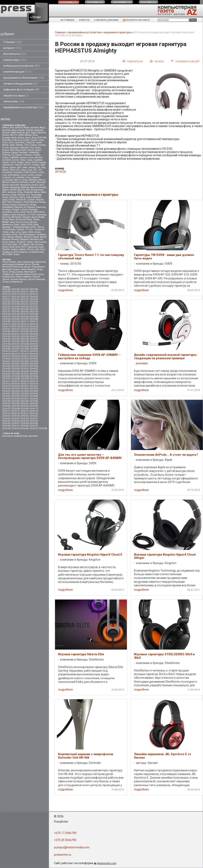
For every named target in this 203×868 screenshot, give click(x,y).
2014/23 (6, 359)
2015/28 (15, 391)
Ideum (5, 167)
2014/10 (6, 351)
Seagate (27, 217)
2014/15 (15, 354)
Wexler (43, 237)
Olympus (13, 197)
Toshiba (20, 229)
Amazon (6, 133)
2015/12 (15, 381)
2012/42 (15, 312)
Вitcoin (5, 247)
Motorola (25, 187)
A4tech (6, 128)
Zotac (15, 244)
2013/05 (6, 319)
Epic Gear (40, 249)
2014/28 (15, 361)
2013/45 (34, 341)
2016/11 (6, 411)
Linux (28, 177)
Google (20, 162)
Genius (15, 160)
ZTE (20, 244)
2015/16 (15, 384)
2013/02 (15, 317)
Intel (19, 167)
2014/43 (6, 371)
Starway (33, 222)
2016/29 (15, 418)
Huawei (36, 165)
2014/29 (25, 361)
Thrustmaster (9, 229)
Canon (34, 140)
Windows (24, 239)
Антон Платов (32, 264)
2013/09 (6, 321)
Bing (34, 138)
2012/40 (34, 309)
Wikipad (6, 239)
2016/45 (15, 428)
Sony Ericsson (22, 222)
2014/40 (15, 369)
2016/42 (25, 426)
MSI (28, 190)
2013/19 (25, 327)
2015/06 (34, 376)
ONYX (22, 197)
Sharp (34, 217)
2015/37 (25, 396)
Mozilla (21, 190)
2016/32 (6, 421)
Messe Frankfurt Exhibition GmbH (19, 182)
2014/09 (34, 349)
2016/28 (6, 418)
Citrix (11, 143)
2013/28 (25, 331)
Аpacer (27, 244)
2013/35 (15, 336)
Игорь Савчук (16, 272)
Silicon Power (8, 220)
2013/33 (34, 334)
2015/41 (25, 399)
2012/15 (25, 294)
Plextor (33, 205)
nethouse (12, 192)
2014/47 (6, 374)
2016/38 (25, 423)
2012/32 (34, 304)
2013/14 (15, 324)
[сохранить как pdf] (185, 61)
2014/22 (34, 356)
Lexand (38, 175)
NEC (4, 192)
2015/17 (25, 384)
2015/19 (6, 386)
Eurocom (6, 152)
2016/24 (15, 416)
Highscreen (8, 165)
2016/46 (25, 428)
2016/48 (43, 428)
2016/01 (25, 404)
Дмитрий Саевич (11, 269)
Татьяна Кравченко (12, 282)
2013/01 (6, 317)
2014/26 (34, 359)
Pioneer (13, 205)
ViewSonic (41, 235)
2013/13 (6, 324)
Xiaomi (12, 242)
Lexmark (6, 177)
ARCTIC (14, 135)
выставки (7, 436)
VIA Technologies (27, 235)
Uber (12, 232)
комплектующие (17, 72)
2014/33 (25, 364)
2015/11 (6, 381)
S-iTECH (32, 215)
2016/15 (6, 413)
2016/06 (34, 406)
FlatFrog (6, 155)
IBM (43, 165)
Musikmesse (37, 190)
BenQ (28, 138)
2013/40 (25, 339)
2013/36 (25, 336)
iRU (18, 170)
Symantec (7, 227)
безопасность (15, 54)
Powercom (41, 207)
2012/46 (15, 314)
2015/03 (6, 376)
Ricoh (30, 212)
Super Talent (20, 225)
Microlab (41, 182)
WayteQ (19, 237)
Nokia (37, 192)
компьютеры (15, 60)
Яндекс (15, 249)
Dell (32, 148)
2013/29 (34, 331)
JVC (40, 170)
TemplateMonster (21, 227)
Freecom (28, 155)
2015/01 (25, 374)
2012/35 (25, 307)
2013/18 (15, 327)
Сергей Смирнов (36, 279)
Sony (12, 222)
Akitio (15, 130)
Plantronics (23, 205)
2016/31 (34, 418)
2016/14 (34, 411)
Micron (6, 185)
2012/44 (34, 312)
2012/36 (34, 307)
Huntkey (6, 252)
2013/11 (25, 321)
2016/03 (6, 406)
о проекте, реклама (106, 20)
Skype (30, 220)
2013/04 (34, 317)
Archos (6, 135)
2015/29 (25, 391)
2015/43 (6, 401)
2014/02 (6, 346)
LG (13, 177)
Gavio (31, 158)
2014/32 (15, 364)
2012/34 (15, 307)
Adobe (26, 128)
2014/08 (25, 349)
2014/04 (25, 346)
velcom (37, 232)
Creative (42, 145)
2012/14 (15, 294)
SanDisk (6, 217)
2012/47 (25, 314)
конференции (21, 436)
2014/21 (25, 356)
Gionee (6, 162)
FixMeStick (34, 152)
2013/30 (6, 334)
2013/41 (34, 339)
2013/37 (34, 336)
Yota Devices (40, 242)
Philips (6, 205)
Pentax (42, 202)
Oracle (12, 200)
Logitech (36, 177)
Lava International (11, 175)
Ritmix (41, 212)
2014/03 (15, 346)
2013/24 (25, 329)
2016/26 (34, 416)
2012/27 (25, 302)
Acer (12, 128)
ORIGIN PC (21, 200)
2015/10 (34, 379)
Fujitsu (6, 158)
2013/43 (15, 341)
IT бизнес (12, 42)
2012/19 (25, 297)
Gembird (6, 160)
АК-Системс (37, 244)
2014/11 (15, 351)
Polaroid (31, 207)
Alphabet (39, 130)
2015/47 (6, 404)
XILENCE (21, 242)
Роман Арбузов (24, 277)
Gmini (13, 162)
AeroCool (6, 130)
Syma (36, 225)
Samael (12, 262)
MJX (42, 185)
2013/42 (6, 341)
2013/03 (25, 317)
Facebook (23, 152)
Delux (38, 148)
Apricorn (42, 133)
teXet (33, 227)
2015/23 (6, 389)
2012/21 (6, 299)
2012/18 (15, 297)
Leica (23, 175)
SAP (13, 217)
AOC (28, 133)
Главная (60, 32)
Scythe (19, 217)
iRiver (12, 170)
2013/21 (6, 329)
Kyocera (33, 172)
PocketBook (8, 207)
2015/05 (25, 376)
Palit (9, 202)
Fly (12, 155)
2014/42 (34, 369)
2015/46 (34, 401)
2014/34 (34, 364)
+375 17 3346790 (65, 833)
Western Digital (31, 237)
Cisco (5, 143)
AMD (14, 133)
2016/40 (6, 426)
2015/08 (15, 379)
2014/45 (25, 371)
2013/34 (6, 336)
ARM (21, 135)
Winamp (15, 239)
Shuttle (41, 217)
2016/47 (34, 428)
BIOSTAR (42, 138)
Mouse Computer (38, 187)
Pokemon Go (20, 207)
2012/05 (6, 289)
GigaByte (38, 160)
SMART (6, 222)
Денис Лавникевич (35, 267)
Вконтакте (15, 247)
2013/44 (25, 341)
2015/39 (6, 399)
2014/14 (6, 354)
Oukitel (31, 200)
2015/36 (15, 396)
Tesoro (16, 254)
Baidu (14, 138)
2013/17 (6, 327)
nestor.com (69, 2)
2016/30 (25, 418)
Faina (5, 262)
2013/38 (6, 339)
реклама (33, 436)
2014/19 (6, 356)
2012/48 (34, 314)
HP (24, 165)
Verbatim (7, 235)
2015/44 (15, 401)
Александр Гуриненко (35, 262)
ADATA (19, 128)
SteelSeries (8, 225)
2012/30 (15, 304)
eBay (17, 150)
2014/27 (6, 361)
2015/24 (15, 389)
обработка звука (16, 96)
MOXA (13, 190)
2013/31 (15, 334)
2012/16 (34, 294)
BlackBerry (8, 140)
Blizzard (18, 140)
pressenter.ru (63, 855)
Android (21, 133)
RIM (35, 212)
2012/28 (34, 302)
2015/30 (34, 391)
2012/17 (6, 297)
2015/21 (25, 386)
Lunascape (8, 180)
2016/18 (15, 413)
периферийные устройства (24, 107)
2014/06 (6, 349)
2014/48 (15, 374)
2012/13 (6, 294)
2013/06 (15, 319)
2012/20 (34, 297)
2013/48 (25, 344)
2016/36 (6, 423)
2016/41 (15, 426)
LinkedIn (20, 177)
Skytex (37, 220)
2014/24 (15, 359)
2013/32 (25, 334)
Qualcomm (7, 212)
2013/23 (15, 329)
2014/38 (34, 366)
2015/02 (34, 374)
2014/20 (15, 356)
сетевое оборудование (21, 84)
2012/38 (15, 309)
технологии (14, 101)
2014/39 (6, 369)
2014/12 (25, 351)
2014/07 (15, 349)
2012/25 (6, 302)
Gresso (42, 162)
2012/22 (15, 299)
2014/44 (15, 371)
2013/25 (34, 329)
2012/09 (6, 292)
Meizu (42, 180)
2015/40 (15, 399)
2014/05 (34, 346)
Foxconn (19, 155)
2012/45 (6, 314)
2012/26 (15, 302)
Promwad (33, 210)
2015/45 (25, 401)
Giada (30, 160)
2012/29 (6, 304)
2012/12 (34, 292)
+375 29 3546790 (65, 840)
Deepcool (14, 148)
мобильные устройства (22, 66)
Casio (41, 140)
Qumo (16, 212)
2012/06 (15, 289)
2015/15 (6, 384)
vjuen (19, 262)
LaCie (41, 172)
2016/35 (34, 421)
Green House (31, 162)
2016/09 (25, 409)
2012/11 (25, 292)
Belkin (21, 138)
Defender (24, 148)
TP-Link (29, 229)
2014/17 (25, 354)
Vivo (4, 237)
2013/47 (15, 344)
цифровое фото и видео (21, 89)
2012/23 (25, 299)
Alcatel (22, 130)
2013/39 (15, 339)
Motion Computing (11, 187)
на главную (67, 20)
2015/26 (34, 389)
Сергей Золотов (18, 279)
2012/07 (25, 289)
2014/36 (15, 366)
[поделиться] (132, 61)
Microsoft (15, 185)
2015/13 (25, 381)
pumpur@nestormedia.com (72, 847)
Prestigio (6, 210)
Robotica (6, 215)
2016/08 (15, 409)
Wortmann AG (37, 239)
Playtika (6, 249)
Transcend (39, 229)
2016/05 (25, 406)
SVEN (30, 225)
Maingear (33, 180)
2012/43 (25, 312)
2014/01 (34, 344)
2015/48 (15, 404)
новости (84, 20)
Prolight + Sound (20, 210)
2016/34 (25, 421)
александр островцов (13, 264)
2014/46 (34, 371)
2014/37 (25, 366)
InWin (25, 167)
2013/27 (15, 331)
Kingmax (23, 252)
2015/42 (34, 399)
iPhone (5, 170)
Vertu (15, 235)
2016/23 (6, 416)
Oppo (5, 200)
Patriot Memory (31, 202)
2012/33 (6, 307)
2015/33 (25, 394)
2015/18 (34, 384)
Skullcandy (21, 220)
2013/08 (34, 319)
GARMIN (14, 158)
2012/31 (25, 304)
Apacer (23, 249)
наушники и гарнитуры (118, 32)
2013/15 (25, 324)
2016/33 (15, 421)
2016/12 (15, 411)
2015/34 (34, 394)
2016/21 (25, 413)
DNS (12, 150)
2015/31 (6, 394)
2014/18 (34, 354)
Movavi (6, 190)
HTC (29, 165)
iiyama (13, 167)
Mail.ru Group (21, 180)
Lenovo (30, 175)
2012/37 (6, 309)
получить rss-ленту (136, 20)
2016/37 (15, 423)
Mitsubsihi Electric (29, 185)
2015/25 (25, 389)
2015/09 (25, 379)
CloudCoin (30, 143)
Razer (23, 212)
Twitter (6, 232)
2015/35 (6, 396)
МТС (24, 247)
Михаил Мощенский (26, 274)
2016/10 (34, 409)
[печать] (157, 61)
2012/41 (6, 312)
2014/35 (6, 366)
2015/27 (6, 391)
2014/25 (25, 359)
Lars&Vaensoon (36, 252)
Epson (38, 150)
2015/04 (15, 376)
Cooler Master (16, 145)
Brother (27, 140)
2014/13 (34, 351)
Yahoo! (29, 242)
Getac (23, 160)
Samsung (42, 215)
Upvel (24, 232)
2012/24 (34, 299)
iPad (43, 167)
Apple (34, 133)
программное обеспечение (24, 78)
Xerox (5, 242)
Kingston (18, 172)
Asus (35, 135)
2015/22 (34, 386)
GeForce (39, 158)
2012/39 (25, 309)
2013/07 (25, 319)
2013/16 (34, 324)
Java (30, 170)
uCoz (18, 232)
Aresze (31, 249)
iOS (38, 167)
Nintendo (29, 192)
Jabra (24, 170)
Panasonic (17, 202)
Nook (14, 195)
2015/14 (34, 381)
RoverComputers (19, 215)
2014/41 (25, 369)
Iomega (32, 167)
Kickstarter (8, 172)
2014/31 (6, 364)
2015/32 (15, 394)
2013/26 (6, 331)
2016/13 (25, 411)
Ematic (31, 150)
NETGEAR (7, 254)
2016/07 (6, 409)
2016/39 (34, 423)
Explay (14, 152)
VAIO (31, 232)
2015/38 (34, 396)
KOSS (26, 172)
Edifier (24, 150)
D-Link (5, 148)
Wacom (11, 237)
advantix (35, 128)
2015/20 (15, 386)
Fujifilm (37, 155)
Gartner (23, 158)
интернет (12, 48)
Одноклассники (36, 247)
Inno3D (15, 252)
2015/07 (6, 379)
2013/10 (15, 321)
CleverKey (19, 143)
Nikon (20, 192)
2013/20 (34, 327)
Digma (5, 150)
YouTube (7, 244)
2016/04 (15, 406)
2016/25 (25, 416)
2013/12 (34, 321)
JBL (35, 170)
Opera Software (33, 197)
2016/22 (34, 413)
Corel (27, 145)
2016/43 (34, 426)
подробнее (65, 290)
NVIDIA (21, 195)
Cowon (33, 145)
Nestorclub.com (107, 863)
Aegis (42, 128)
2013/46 (6, 344)
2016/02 (34, 404)
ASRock (28, 135)
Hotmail (18, 165)
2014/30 (34, 361)
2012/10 (15, 292)
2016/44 (6, 428)
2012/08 (34, 289)
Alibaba (30, 130)
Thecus (40, 227)
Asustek (6, 138)
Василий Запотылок (13, 267)
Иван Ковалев (28, 269)
